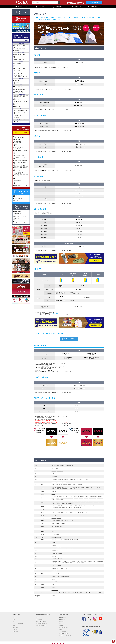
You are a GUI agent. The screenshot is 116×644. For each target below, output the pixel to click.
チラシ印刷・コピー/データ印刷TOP (45, 10)
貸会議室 (16, 219)
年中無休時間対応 (76, 3)
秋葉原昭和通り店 (60, 506)
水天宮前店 (96, 502)
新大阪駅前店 (54, 562)
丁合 (42, 17)
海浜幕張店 (60, 482)
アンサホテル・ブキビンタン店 (72, 593)
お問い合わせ (94, 3)
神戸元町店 (59, 566)
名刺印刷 (16, 51)
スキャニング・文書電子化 (20, 216)
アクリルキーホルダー (19, 73)
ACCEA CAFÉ (62, 622)
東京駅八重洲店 (89, 502)
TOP (37, 17)
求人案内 (15, 622)
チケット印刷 (17, 71)
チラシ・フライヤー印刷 (19, 46)
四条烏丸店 (54, 559)
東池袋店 (53, 521)
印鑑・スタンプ (17, 211)
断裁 (47, 17)
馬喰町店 (83, 502)
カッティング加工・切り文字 (20, 168)
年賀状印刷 (17, 196)
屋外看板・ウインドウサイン (20, 158)
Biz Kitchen (61, 626)
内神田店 (74, 507)
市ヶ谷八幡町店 (66, 489)
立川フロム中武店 (55, 534)
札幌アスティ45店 (55, 466)
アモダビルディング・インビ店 (58, 593)
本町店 (95, 562)
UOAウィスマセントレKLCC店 (95, 593)
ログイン (17, 40)
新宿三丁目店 (81, 487)
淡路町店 (79, 507)
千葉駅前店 (54, 482)
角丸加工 (53, 17)
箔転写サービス (57, 19)
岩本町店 (53, 507)
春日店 (53, 510)
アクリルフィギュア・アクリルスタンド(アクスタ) (20, 76)
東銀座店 (57, 502)
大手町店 (90, 506)
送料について (76, 7)
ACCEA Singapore (62, 618)
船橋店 (65, 482)
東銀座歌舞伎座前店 (69, 503)
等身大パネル (17, 115)
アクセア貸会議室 (62, 632)
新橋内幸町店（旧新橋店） (84, 497)
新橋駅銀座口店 (94, 497)
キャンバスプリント (18, 106)
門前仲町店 (60, 526)
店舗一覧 (15, 620)
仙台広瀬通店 (60, 471)
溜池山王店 (54, 497)
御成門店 (57, 499)
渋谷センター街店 (72, 485)
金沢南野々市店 (61, 553)
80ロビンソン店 (55, 590)
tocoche (60, 630)
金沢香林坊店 (54, 553)
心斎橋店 (67, 563)
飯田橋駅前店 (73, 489)
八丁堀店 (57, 503)
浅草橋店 (63, 524)
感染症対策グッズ (18, 181)
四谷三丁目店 (93, 487)
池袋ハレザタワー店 (66, 521)
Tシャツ (16, 176)
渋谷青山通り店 (59, 485)
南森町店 (74, 562)
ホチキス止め (61, 17)
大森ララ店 (54, 515)
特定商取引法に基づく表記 (41, 626)
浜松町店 (57, 498)
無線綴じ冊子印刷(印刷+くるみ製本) (18, 92)
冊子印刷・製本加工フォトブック (18, 148)
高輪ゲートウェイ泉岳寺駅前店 (67, 498)
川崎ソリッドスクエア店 (56, 537)
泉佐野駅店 (81, 563)
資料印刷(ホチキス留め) (19, 89)
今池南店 (69, 548)
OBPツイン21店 (84, 562)
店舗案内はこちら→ (58, 314)
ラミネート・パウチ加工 (19, 165)
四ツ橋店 (55, 563)
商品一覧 (21, 12)
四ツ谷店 (87, 487)
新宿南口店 (54, 487)
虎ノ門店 (100, 497)
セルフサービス (17, 183)
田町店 (53, 498)
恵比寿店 (65, 485)
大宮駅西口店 (54, 479)
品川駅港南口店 (92, 498)
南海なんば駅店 (61, 563)
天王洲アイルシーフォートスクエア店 (73, 513)
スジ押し (84, 17)
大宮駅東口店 (73, 479)
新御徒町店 (58, 524)
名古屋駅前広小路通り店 (61, 548)
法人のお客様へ (58, 7)
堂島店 (78, 562)
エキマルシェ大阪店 (62, 562)
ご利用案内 (40, 7)
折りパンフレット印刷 (19, 59)
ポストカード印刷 (18, 66)
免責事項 (38, 618)
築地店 (62, 502)
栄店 (73, 548)
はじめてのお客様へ (21, 7)
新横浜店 (76, 540)
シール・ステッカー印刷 (19, 68)
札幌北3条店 (63, 466)
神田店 (85, 506)
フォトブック (17, 201)
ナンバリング (39, 19)
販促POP (16, 145)
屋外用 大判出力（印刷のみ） (20, 160)
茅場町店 (66, 502)
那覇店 (53, 585)
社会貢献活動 (16, 628)
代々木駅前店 (79, 485)
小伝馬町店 (72, 502)
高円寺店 (53, 494)
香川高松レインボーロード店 (57, 574)
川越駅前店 (61, 479)
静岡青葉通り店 (55, 551)
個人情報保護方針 (39, 620)
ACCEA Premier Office (63, 634)
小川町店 (76, 506)
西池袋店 (58, 521)
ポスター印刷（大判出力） (20, 48)
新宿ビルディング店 (66, 487)
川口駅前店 (66, 479)
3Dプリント (17, 170)
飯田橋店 (95, 506)
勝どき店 (62, 503)
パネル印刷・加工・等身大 (20, 163)
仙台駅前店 (54, 471)
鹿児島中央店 (54, 582)
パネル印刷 (20, 111)
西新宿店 (59, 487)
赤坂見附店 (60, 497)
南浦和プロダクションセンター (83, 479)
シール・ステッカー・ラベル (20, 151)
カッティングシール (18, 122)
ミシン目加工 (92, 17)
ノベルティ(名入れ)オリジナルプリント (18, 173)
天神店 (59, 576)
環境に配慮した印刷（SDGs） (20, 185)
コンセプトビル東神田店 (66, 507)
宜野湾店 (53, 587)
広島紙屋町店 (54, 571)
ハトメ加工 (76, 17)
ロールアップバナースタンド (20, 102)
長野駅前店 (54, 545)
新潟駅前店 (54, 556)
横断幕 (16, 104)
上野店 (53, 524)
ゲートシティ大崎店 (61, 513)
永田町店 (58, 507)
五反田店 (53, 513)
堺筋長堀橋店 (100, 562)
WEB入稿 (15, 630)
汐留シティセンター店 (68, 497)
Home (35, 10)
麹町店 (71, 506)
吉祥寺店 (53, 532)
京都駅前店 (60, 559)
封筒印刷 (16, 83)
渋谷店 (53, 485)
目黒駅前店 (85, 513)
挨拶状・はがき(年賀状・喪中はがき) (19, 142)
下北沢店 (59, 518)
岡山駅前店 (54, 568)
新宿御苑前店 (74, 487)
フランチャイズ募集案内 (18, 624)
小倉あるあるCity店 (65, 576)
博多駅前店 (54, 576)
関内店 (72, 540)
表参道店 (86, 498)
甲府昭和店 (54, 543)
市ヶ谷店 (67, 506)
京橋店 (53, 502)
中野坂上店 (54, 491)
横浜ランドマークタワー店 (57, 540)
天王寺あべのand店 (74, 563)
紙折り (100, 17)
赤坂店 (62, 499)
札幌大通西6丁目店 (70, 466)
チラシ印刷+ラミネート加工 (20, 57)
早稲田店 (99, 487)
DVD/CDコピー (17, 178)
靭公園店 (90, 562)
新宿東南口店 (58, 489)
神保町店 (81, 506)
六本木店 (75, 497)
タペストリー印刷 (18, 99)
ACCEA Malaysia (62, 620)
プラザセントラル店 (83, 593)
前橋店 (53, 474)
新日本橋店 (78, 502)
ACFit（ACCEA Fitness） (64, 628)
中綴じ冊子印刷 (17, 87)
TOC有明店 (54, 526)
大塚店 (72, 521)
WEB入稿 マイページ (95, 7)
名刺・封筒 (17, 139)
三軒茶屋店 (54, 518)
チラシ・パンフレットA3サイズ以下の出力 (19, 137)
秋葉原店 (53, 506)
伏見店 (53, 548)
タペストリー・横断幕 (19, 155)
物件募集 (15, 626)
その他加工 (48, 19)
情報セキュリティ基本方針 (41, 622)
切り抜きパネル (17, 118)
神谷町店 (76, 498)
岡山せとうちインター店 (62, 568)
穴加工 (69, 17)
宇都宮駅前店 (54, 477)
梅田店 (69, 562)
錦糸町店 (53, 529)
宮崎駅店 (53, 579)
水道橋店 (100, 506)
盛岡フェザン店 (55, 468)
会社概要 (15, 618)
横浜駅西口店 (66, 540)
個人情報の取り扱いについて (42, 624)
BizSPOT (61, 624)
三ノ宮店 (53, 566)
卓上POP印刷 (17, 64)
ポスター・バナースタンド (20, 153)
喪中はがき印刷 (17, 198)
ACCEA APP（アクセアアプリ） (65, 636)
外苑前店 (81, 498)
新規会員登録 (25, 40)
